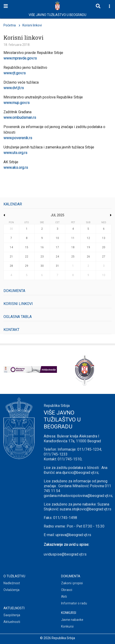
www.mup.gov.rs (17, 103)
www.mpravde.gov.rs (20, 58)
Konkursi (67, 626)
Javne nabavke (72, 620)
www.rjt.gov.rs (15, 73)
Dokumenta (14, 291)
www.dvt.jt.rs (14, 88)
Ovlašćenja (11, 590)
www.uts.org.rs (15, 153)
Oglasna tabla (18, 317)
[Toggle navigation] (6, 6)
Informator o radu (74, 603)
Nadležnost (12, 583)
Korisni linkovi (18, 304)
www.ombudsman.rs (20, 118)
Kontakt (11, 330)
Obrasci (67, 590)
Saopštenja (12, 615)
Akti (64, 597)
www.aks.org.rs (16, 168)
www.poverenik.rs (18, 138)
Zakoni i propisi (72, 583)
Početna (10, 25)
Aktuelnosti (12, 622)
